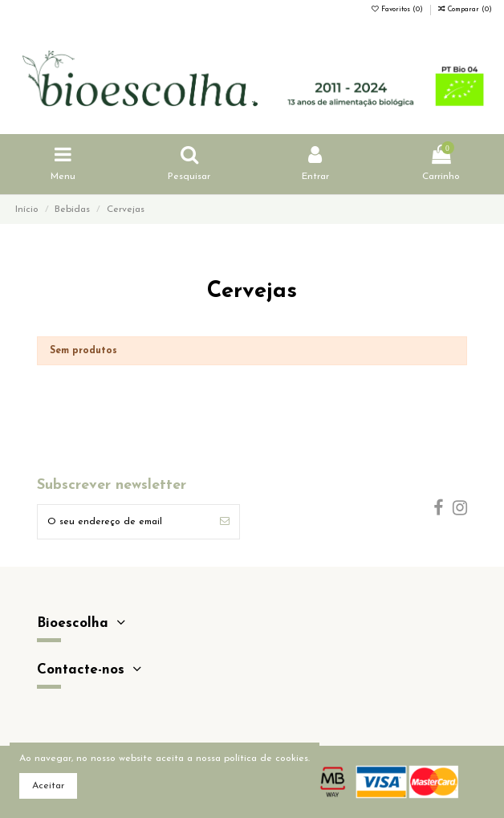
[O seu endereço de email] (124, 522)
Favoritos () (398, 10)
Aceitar (48, 786)
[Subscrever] (225, 522)
